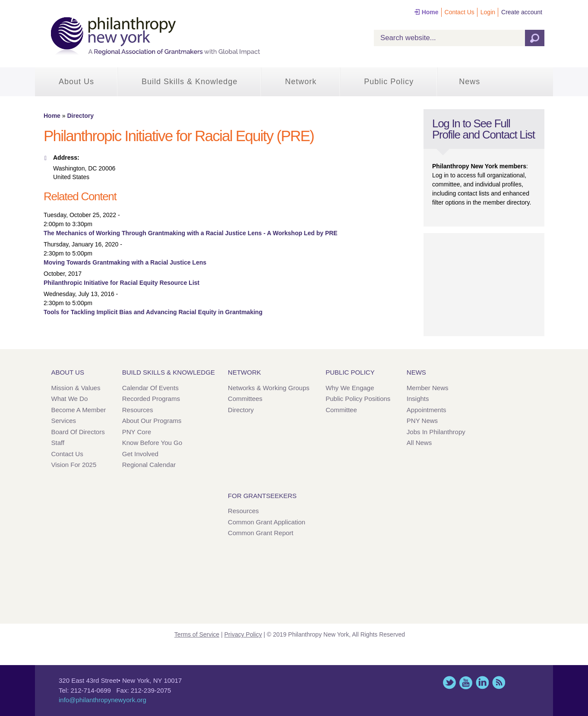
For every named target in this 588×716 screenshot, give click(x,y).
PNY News (422, 421)
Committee (341, 410)
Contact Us (460, 12)
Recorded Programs (151, 399)
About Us (76, 82)
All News (419, 443)
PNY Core (137, 432)
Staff (58, 443)
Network (301, 82)
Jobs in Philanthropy (436, 432)
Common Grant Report (261, 533)
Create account (522, 12)
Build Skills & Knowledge (190, 82)
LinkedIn (482, 683)
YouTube (466, 683)
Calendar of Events (150, 388)
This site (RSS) (499, 683)
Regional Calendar (149, 465)
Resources (138, 410)
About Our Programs (152, 421)
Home (430, 12)
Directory (80, 116)
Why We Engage (350, 388)
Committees (245, 399)
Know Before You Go (152, 443)
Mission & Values (76, 388)
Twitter (449, 683)
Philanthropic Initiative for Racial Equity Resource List (122, 283)
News (469, 82)
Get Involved (140, 454)
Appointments (427, 410)
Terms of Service (197, 634)
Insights (418, 399)
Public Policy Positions (358, 399)
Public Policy (389, 82)
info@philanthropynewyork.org (103, 700)
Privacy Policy (243, 634)
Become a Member (79, 410)
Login (488, 12)
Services (64, 421)
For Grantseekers (262, 496)
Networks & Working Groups (269, 388)
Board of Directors (78, 432)
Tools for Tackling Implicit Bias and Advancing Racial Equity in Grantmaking (153, 312)
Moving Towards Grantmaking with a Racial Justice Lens (125, 262)
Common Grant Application (267, 522)
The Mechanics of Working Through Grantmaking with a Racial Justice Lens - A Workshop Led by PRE (191, 233)
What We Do (70, 399)
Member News (428, 388)
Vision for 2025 (74, 465)
